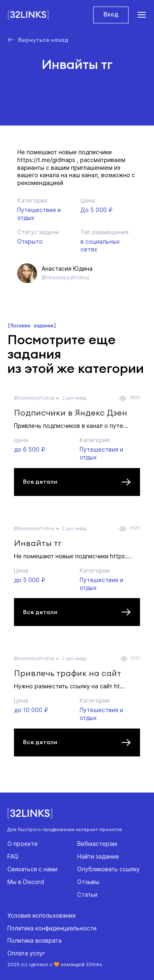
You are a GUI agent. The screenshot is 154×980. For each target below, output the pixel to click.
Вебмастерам (97, 844)
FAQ (13, 856)
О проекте (23, 844)
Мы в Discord (26, 882)
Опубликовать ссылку (108, 869)
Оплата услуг (26, 953)
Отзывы (88, 882)
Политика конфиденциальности (52, 928)
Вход (111, 14)
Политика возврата (34, 940)
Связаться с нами (32, 869)
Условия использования (41, 915)
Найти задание (98, 856)
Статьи (87, 894)
